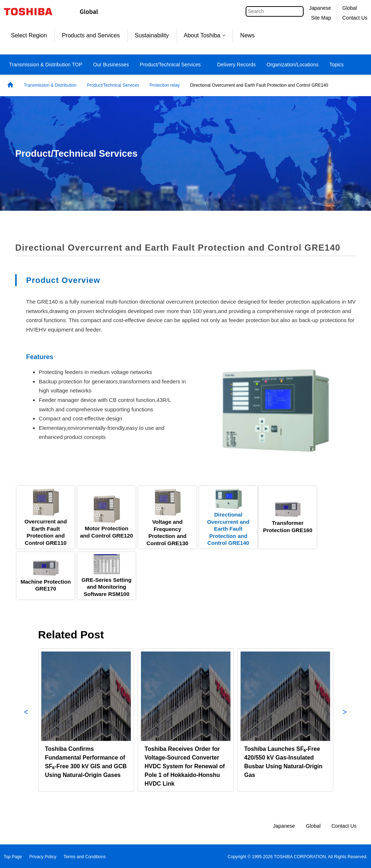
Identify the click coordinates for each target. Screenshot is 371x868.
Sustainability (152, 35)
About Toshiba (205, 35)
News (247, 35)
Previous (26, 720)
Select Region (29, 35)
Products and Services (91, 35)
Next (345, 720)
